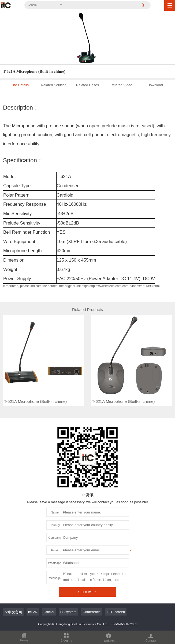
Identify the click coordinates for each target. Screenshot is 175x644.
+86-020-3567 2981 (124, 624)
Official (49, 612)
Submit (87, 592)
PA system (68, 612)
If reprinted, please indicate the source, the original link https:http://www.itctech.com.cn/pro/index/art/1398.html (81, 286)
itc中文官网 (13, 612)
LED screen (116, 612)
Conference (92, 612)
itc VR (33, 612)
